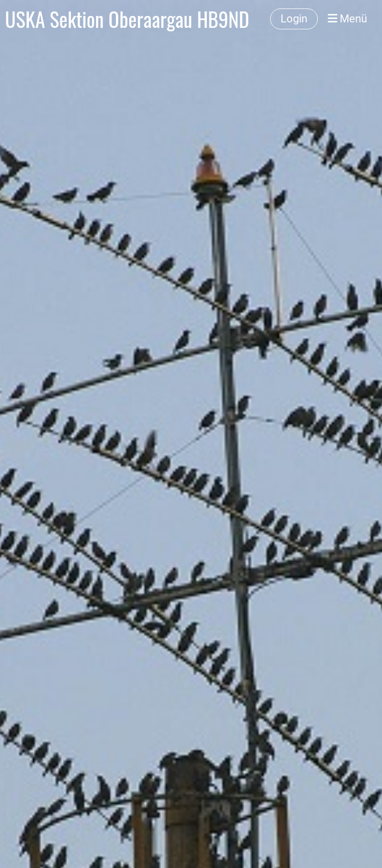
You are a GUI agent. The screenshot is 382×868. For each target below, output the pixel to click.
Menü (347, 19)
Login (294, 19)
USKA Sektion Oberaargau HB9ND (127, 19)
